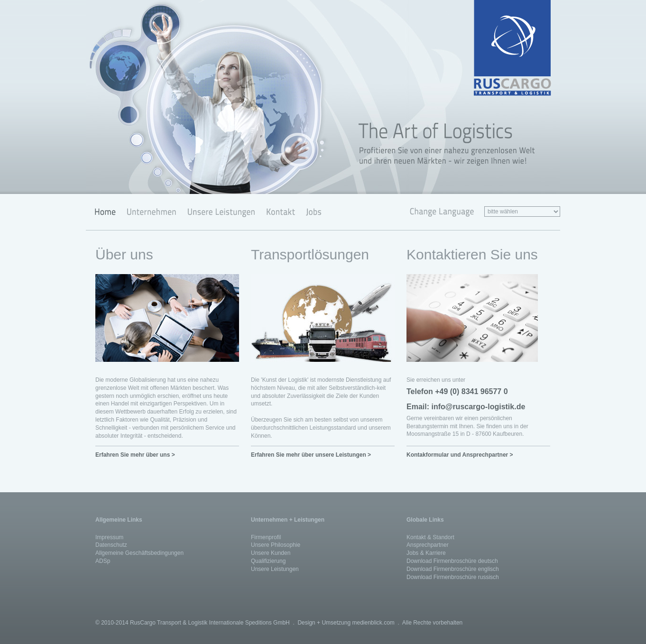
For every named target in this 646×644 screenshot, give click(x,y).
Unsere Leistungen (221, 212)
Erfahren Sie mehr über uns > (135, 455)
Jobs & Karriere (426, 553)
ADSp (103, 561)
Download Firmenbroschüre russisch (453, 577)
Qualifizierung (268, 561)
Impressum (109, 537)
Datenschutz (111, 545)
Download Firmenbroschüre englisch (453, 569)
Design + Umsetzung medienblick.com (346, 623)
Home (103, 212)
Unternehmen (151, 212)
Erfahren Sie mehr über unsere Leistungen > (311, 455)
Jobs (312, 212)
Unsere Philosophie (276, 545)
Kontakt (280, 212)
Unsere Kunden (271, 553)
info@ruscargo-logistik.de (478, 407)
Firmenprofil (266, 537)
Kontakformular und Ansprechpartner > (460, 455)
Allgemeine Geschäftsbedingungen (139, 553)
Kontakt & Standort (430, 537)
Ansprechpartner (428, 545)
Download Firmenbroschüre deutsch (452, 561)
